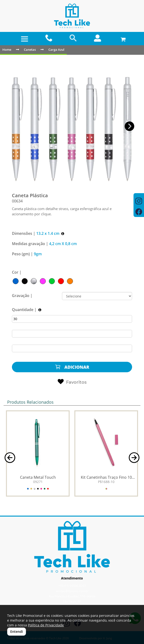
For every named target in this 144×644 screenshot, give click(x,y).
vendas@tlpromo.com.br (72, 591)
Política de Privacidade (46, 625)
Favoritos (72, 382)
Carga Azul (56, 50)
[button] (130, 126)
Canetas (30, 50)
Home (7, 50)
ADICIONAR (72, 367)
